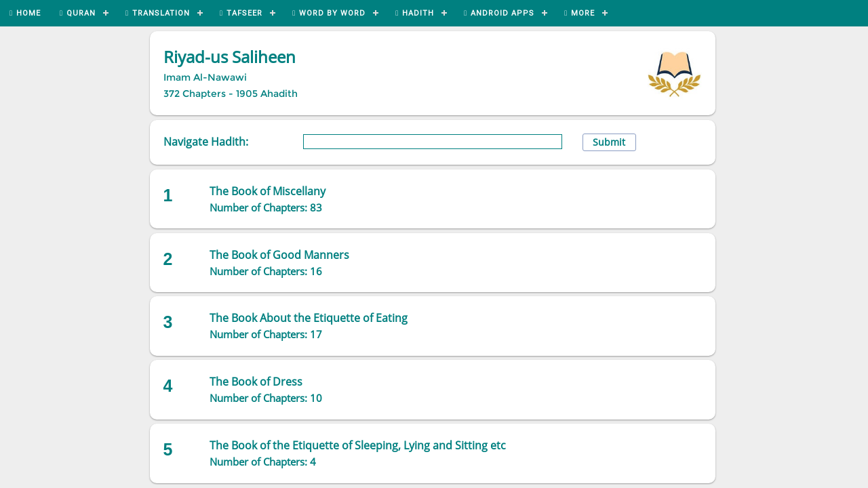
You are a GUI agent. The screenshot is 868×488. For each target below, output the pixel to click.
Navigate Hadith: (206, 142)
